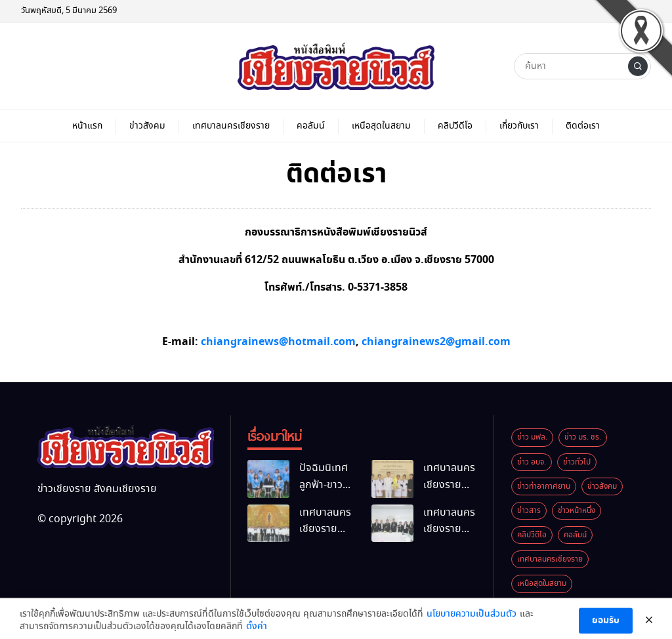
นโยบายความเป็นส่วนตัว (472, 618)
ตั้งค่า (257, 631)
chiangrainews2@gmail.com (436, 342)
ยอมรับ (606, 625)
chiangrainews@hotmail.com (278, 342)
